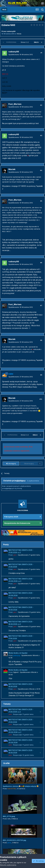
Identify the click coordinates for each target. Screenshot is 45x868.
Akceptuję (38, 861)
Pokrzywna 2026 (11, 517)
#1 (41, 53)
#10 (41, 399)
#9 (41, 375)
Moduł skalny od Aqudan (18, 653)
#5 (41, 201)
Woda (19, 34)
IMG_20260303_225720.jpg (14, 840)
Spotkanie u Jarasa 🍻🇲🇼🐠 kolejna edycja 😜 (21, 786)
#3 (41, 135)
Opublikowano (21, 54)
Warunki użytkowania (8, 865)
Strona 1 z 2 (25, 42)
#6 (41, 263)
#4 (41, 170)
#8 (41, 340)
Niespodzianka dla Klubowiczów (17, 523)
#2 (41, 105)
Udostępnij (11, 464)
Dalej (36, 42)
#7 (41, 305)
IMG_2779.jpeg (9, 816)
